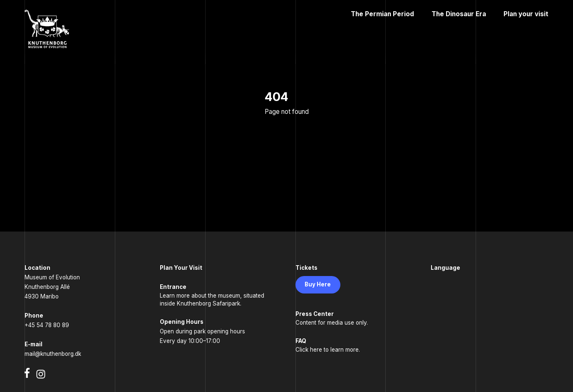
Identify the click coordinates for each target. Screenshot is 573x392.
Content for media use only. (332, 323)
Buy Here (318, 284)
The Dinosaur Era (459, 14)
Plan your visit (526, 14)
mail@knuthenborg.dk (53, 354)
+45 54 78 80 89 (47, 325)
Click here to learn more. (328, 350)
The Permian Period (382, 14)
